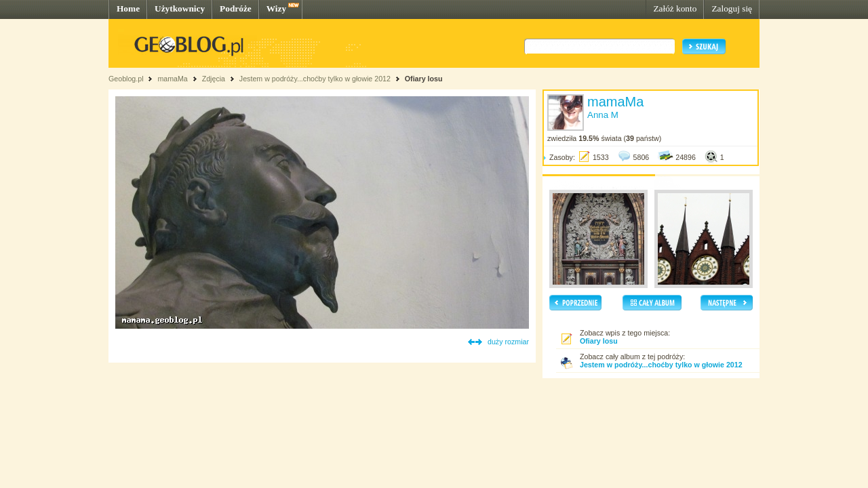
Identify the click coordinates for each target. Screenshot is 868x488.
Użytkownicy (180, 8)
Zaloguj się (732, 8)
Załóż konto (675, 8)
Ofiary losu (424, 79)
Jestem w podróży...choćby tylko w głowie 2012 (315, 79)
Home (128, 8)
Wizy (276, 8)
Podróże (236, 8)
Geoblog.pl (126, 79)
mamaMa (172, 79)
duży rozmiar (508, 342)
